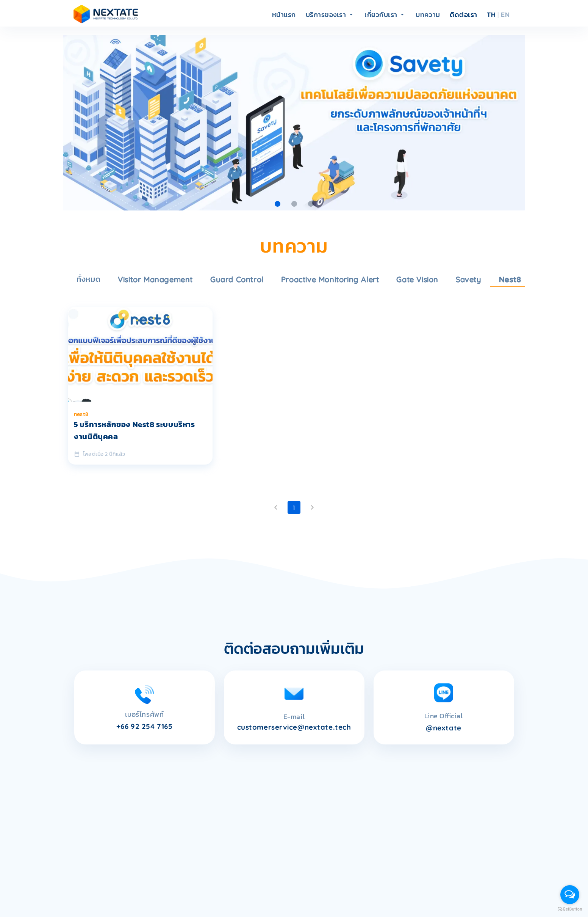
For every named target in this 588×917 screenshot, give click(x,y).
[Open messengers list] (570, 895)
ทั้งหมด (88, 279)
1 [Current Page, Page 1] (294, 507)
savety (469, 279)
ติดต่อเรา (464, 15)
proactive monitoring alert (330, 279)
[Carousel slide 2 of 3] (294, 204)
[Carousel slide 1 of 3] (277, 204)
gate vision (417, 279)
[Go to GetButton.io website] (570, 909)
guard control (237, 279)
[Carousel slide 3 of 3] (311, 204)
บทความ (428, 15)
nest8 (510, 279)
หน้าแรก (284, 15)
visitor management (155, 279)
